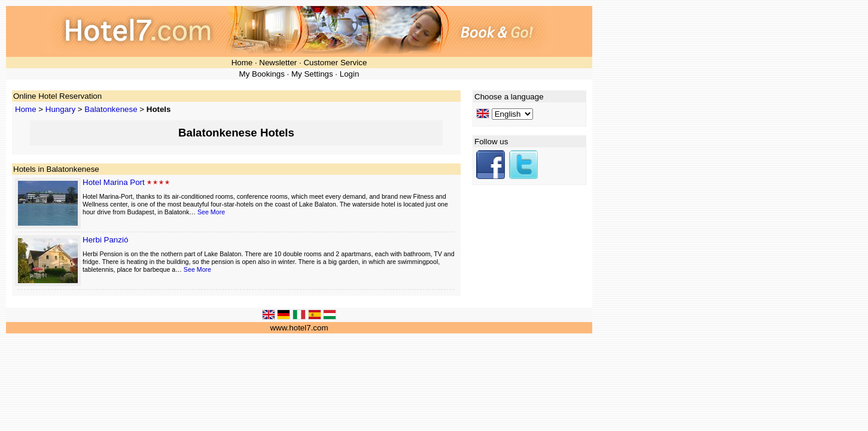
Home (242, 63)
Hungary (60, 109)
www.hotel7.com (299, 328)
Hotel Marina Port (114, 182)
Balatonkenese (111, 109)
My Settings (312, 74)
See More (211, 212)
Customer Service (335, 63)
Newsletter (278, 63)
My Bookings (262, 74)
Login (350, 74)
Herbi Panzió (105, 240)
